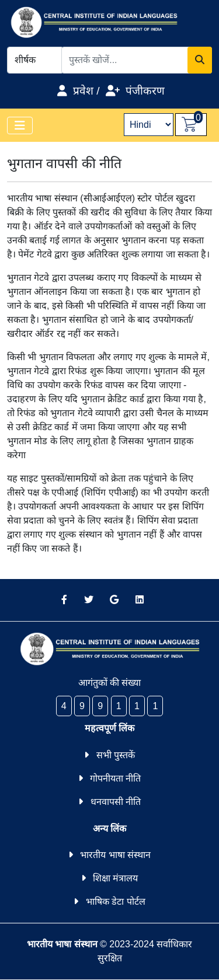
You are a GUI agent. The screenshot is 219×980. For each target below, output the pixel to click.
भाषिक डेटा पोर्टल (116, 901)
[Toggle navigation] (20, 125)
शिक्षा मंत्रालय (115, 878)
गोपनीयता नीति (115, 778)
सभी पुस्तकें (116, 755)
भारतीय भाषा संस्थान (115, 855)
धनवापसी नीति (116, 802)
